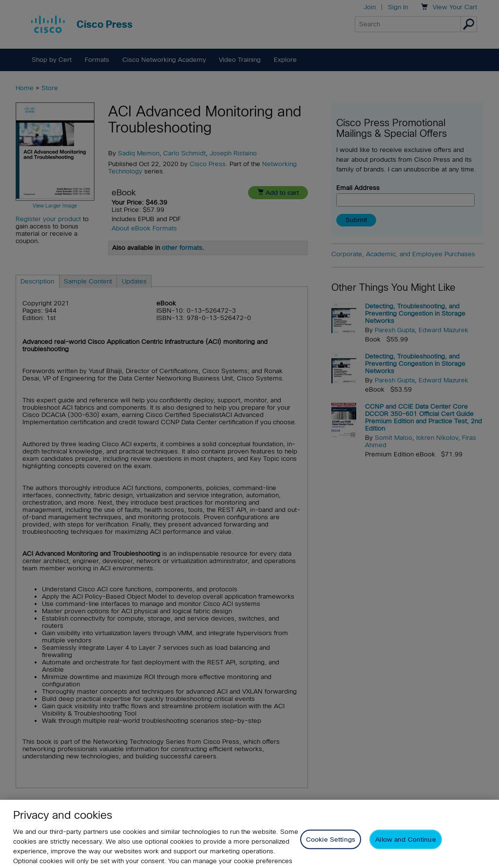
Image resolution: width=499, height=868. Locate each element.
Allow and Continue (405, 849)
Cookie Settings (331, 849)
